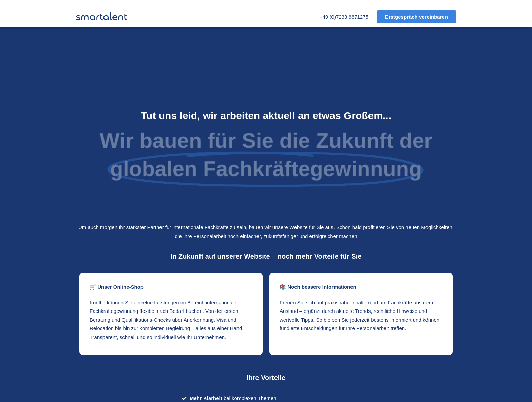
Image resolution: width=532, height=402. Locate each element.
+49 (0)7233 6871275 (344, 17)
